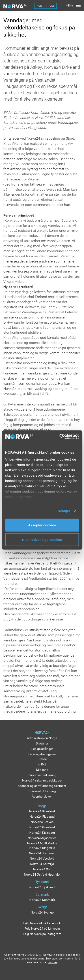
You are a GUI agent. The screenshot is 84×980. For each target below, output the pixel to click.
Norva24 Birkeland (42, 811)
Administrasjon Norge (42, 738)
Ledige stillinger (42, 749)
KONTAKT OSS (45, 6)
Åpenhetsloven (42, 796)
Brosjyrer (42, 743)
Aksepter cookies (42, 525)
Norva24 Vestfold (42, 858)
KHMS (42, 764)
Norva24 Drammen (42, 853)
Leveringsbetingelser (42, 754)
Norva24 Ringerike (42, 848)
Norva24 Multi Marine (42, 843)
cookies (53, 962)
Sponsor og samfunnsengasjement (42, 786)
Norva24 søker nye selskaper (42, 780)
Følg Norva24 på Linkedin (42, 928)
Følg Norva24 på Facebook (42, 923)
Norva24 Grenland (42, 827)
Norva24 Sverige (42, 912)
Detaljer (64, 511)
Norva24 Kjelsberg (42, 833)
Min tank (42, 770)
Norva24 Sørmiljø (42, 864)
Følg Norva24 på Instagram (42, 934)
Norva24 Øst (42, 869)
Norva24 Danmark (42, 900)
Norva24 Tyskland (42, 887)
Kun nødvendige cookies (42, 540)
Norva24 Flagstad (42, 817)
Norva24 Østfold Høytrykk (42, 875)
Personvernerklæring (42, 775)
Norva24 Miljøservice (42, 838)
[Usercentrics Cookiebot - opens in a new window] (60, 437)
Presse (42, 759)
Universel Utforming (42, 791)
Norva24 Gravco (42, 822)
